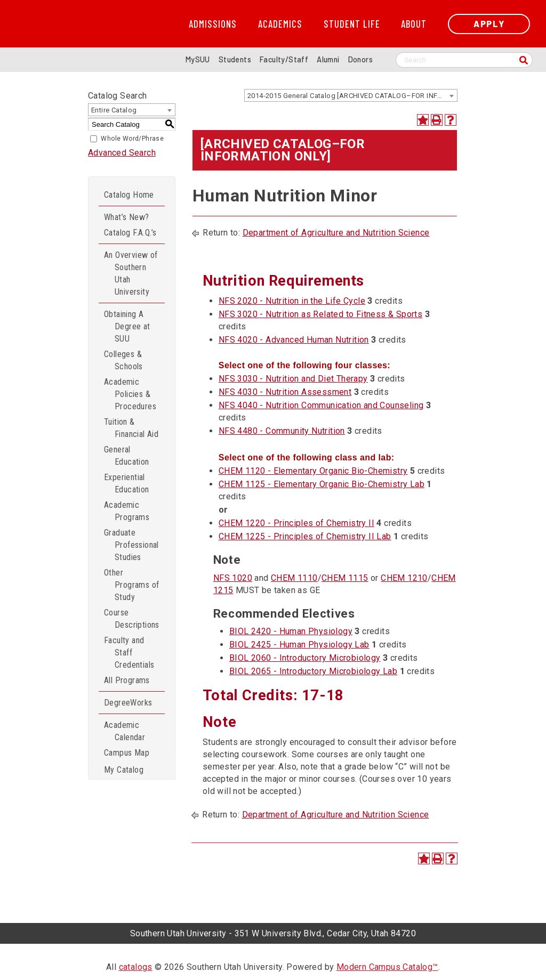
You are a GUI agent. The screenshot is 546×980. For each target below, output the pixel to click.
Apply (489, 24)
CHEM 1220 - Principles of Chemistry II (296, 523)
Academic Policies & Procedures (130, 394)
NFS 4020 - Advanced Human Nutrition (294, 340)
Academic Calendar (125, 731)
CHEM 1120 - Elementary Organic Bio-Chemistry (313, 471)
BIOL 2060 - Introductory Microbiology (305, 658)
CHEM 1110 (294, 578)
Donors (360, 59)
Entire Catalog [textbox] (114, 110)
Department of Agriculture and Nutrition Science (336, 233)
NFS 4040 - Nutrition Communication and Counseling (321, 405)
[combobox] (351, 95)
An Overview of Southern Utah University (131, 273)
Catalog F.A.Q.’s (130, 233)
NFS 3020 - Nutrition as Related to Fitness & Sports (320, 314)
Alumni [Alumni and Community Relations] (328, 59)
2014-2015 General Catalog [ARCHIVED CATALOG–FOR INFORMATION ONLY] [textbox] (352, 96)
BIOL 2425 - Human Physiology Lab (299, 645)
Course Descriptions (132, 619)
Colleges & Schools (123, 360)
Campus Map (127, 753)
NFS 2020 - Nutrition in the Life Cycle (292, 301)
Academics (280, 24)
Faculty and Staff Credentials (129, 653)
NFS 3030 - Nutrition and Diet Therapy (293, 379)
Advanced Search (122, 153)
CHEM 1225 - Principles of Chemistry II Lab (305, 536)
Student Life (352, 24)
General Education (127, 456)
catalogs (136, 967)
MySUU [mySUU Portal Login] (198, 59)
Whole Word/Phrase (132, 139)
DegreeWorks (128, 703)
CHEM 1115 (345, 578)
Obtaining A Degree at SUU (127, 326)
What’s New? (126, 217)
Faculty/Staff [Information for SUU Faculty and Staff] (284, 59)
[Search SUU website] (464, 60)
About (414, 24)
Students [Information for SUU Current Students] (235, 59)
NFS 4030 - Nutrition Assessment (285, 392)
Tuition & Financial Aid (131, 428)
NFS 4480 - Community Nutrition (282, 431)
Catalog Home (129, 195)
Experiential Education (127, 483)
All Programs (127, 680)
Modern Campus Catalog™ (387, 967)
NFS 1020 (233, 578)
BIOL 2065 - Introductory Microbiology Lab (313, 671)
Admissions (213, 24)
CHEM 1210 (404, 578)
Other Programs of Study (131, 585)
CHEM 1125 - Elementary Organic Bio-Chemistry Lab (322, 484)
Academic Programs (127, 511)
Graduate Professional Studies (131, 545)
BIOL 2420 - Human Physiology (291, 631)
